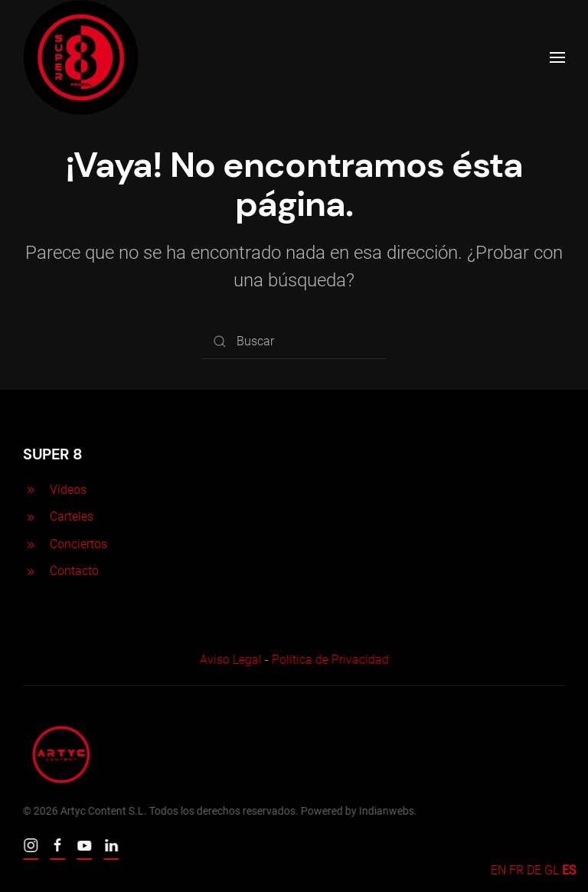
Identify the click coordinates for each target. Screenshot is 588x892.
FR (516, 870)
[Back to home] (81, 57)
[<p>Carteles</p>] (31, 516)
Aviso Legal (229, 660)
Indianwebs (385, 811)
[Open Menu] (557, 57)
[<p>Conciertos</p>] (31, 544)
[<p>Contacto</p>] (31, 571)
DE (534, 870)
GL (552, 870)
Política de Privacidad (328, 660)
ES (569, 870)
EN (498, 870)
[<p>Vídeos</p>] (31, 490)
